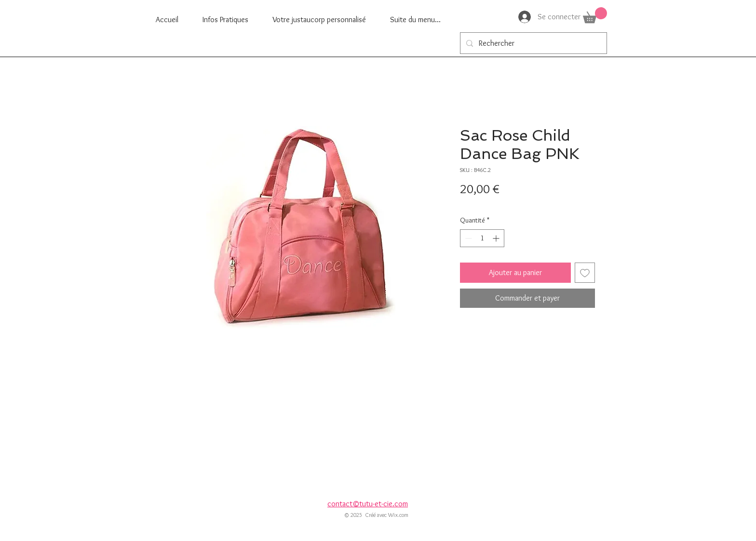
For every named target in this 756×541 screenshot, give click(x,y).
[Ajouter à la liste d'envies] (585, 273)
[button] (595, 15)
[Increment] (497, 238)
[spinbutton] (482, 238)
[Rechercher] (533, 43)
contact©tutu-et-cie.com (368, 504)
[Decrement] (467, 238)
